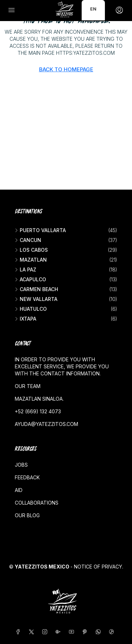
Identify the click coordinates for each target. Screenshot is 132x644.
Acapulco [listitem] (30, 279)
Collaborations (37, 503)
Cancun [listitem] (28, 240)
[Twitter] (33, 632)
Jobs (21, 465)
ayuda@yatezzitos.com (46, 424)
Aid (19, 490)
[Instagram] (46, 632)
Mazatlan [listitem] (31, 260)
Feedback (27, 477)
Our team (28, 386)
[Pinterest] (86, 632)
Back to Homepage (66, 69)
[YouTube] (73, 632)
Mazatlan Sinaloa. (39, 399)
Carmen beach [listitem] (36, 289)
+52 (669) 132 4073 (38, 411)
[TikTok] (113, 632)
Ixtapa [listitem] (26, 319)
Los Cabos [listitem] (31, 250)
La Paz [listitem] (26, 270)
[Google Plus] (59, 632)
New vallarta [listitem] (36, 299)
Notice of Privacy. (99, 567)
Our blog (27, 515)
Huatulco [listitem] (31, 309)
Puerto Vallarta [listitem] (40, 230)
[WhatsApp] (100, 632)
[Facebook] (19, 632)
